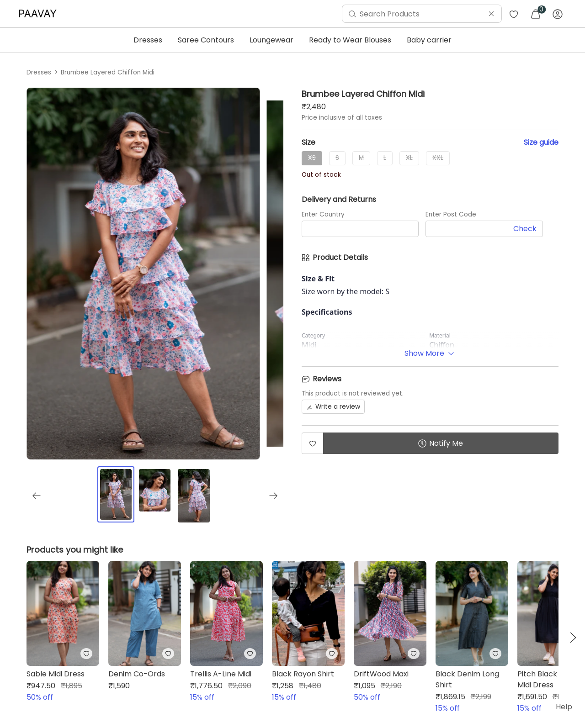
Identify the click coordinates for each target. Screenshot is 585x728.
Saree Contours (206, 40)
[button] (573, 638)
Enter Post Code (451, 214)
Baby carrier (429, 40)
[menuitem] (40, 14)
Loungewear (271, 40)
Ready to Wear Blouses (350, 40)
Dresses (148, 40)
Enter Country (323, 214)
